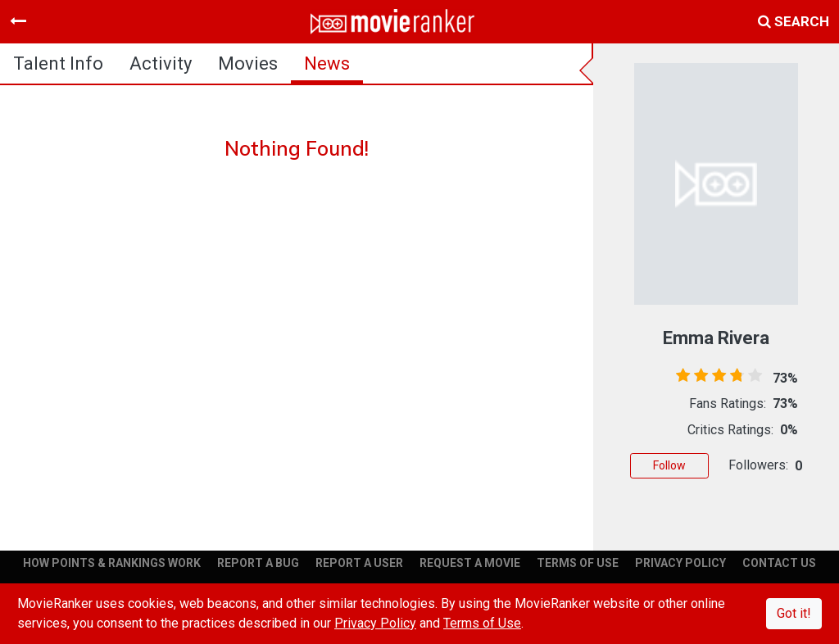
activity (161, 63)
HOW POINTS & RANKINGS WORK (112, 563)
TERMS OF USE (578, 563)
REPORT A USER (359, 563)
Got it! (794, 613)
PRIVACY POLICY (680, 563)
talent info (58, 63)
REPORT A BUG (258, 563)
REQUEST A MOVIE (470, 563)
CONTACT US (779, 563)
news (327, 63)
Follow (669, 465)
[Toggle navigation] (18, 21)
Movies (248, 63)
